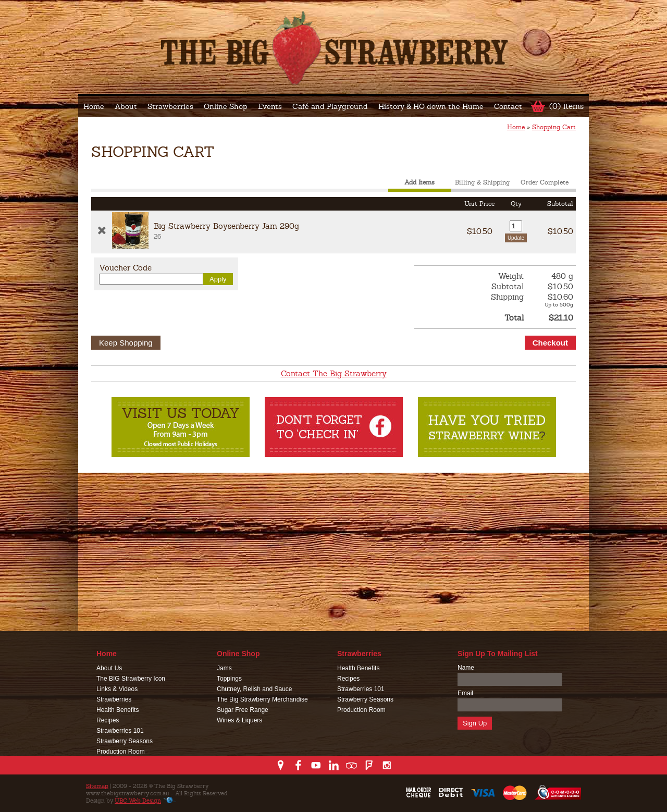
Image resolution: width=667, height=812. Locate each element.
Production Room (121, 752)
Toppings (229, 679)
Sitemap (97, 786)
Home (94, 106)
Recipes (108, 720)
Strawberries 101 (120, 731)
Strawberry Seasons (125, 741)
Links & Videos (117, 689)
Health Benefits (118, 710)
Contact (508, 106)
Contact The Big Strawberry (334, 373)
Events (270, 106)
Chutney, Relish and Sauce (255, 689)
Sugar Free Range (243, 710)
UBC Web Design (138, 801)
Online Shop (226, 106)
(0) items (566, 106)
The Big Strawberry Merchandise (262, 699)
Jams (224, 668)
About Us (109, 668)
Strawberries (170, 106)
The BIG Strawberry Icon (131, 679)
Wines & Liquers (239, 720)
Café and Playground (330, 106)
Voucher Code (125, 268)
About (126, 106)
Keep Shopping (126, 343)
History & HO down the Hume (431, 106)
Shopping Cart (554, 127)
